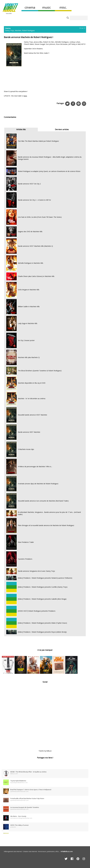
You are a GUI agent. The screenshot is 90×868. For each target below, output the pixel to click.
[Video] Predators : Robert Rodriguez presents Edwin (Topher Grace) (42, 623)
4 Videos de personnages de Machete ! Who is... (35, 466)
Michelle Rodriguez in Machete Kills (31, 263)
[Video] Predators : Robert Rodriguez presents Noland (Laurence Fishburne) (45, 578)
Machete (18, 30)
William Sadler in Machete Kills (29, 306)
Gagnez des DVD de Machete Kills (30, 231)
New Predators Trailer (26, 542)
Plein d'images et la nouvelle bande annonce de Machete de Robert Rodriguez (46, 525)
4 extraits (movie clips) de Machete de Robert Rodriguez (38, 484)
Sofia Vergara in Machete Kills (29, 290)
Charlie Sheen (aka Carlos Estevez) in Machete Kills (36, 276)
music (47, 7)
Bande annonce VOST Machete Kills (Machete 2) (35, 246)
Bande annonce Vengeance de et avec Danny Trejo (36, 571)
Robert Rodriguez (28, 30)
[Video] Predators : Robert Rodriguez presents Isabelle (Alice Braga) (42, 599)
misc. (63, 7)
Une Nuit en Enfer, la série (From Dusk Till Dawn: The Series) (40, 217)
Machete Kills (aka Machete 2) (29, 357)
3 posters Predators (25, 559)
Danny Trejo (10, 30)
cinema (30, 7)
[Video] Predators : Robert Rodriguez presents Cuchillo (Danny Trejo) (43, 587)
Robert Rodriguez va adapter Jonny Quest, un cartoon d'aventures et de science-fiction (49, 171)
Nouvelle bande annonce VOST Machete (32, 415)
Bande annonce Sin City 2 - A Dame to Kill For (34, 200)
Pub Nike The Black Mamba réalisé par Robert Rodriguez (38, 141)
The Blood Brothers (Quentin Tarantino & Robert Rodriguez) (40, 371)
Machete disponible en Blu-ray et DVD (32, 383)
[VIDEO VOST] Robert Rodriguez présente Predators (37, 611)
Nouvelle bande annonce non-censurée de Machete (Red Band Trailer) (43, 501)
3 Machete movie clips (26, 449)
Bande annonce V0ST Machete (29, 432)
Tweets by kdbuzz (45, 751)
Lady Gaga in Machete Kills (28, 323)
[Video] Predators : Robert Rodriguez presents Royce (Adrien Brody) (42, 632)
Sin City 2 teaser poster (26, 340)
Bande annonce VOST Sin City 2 (29, 184)
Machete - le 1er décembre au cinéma (32, 398)
